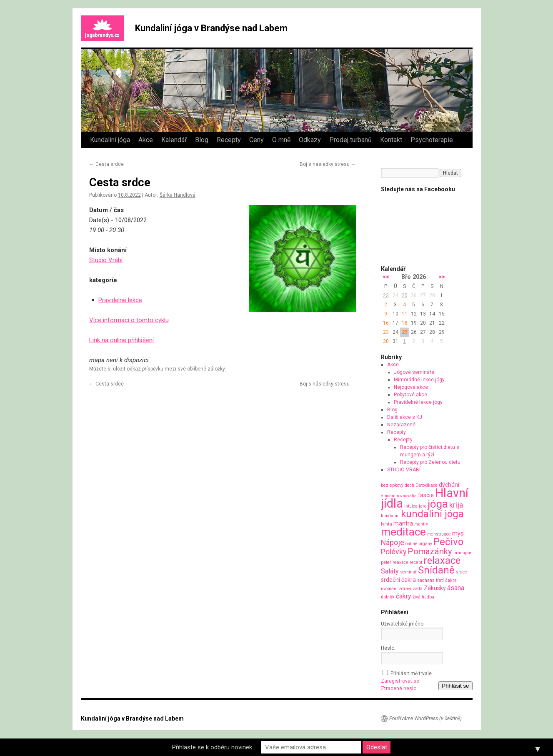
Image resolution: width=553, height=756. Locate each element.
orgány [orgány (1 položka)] (425, 544)
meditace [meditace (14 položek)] (403, 532)
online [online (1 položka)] (412, 544)
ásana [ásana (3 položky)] (456, 588)
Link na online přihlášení (121, 340)
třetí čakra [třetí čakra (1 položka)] (446, 580)
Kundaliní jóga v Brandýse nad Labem (211, 28)
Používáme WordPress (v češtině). (426, 718)
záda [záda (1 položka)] (418, 589)
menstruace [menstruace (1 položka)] (439, 534)
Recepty (229, 140)
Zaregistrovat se (400, 681)
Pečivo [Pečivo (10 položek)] (448, 542)
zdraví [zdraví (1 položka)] (405, 589)
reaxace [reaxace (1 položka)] (400, 562)
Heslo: (388, 648)
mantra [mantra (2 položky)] (403, 523)
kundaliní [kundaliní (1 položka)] (390, 516)
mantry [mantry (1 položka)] (421, 524)
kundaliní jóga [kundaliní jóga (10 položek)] (432, 514)
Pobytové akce (410, 395)
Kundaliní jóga (110, 140)
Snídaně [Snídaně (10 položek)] (436, 570)
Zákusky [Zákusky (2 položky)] (435, 588)
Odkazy (310, 140)
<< (386, 277)
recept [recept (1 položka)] (416, 562)
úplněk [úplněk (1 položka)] (388, 597)
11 (405, 314)
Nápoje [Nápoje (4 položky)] (393, 542)
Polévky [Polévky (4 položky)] (394, 552)
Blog (202, 140)
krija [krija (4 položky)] (456, 505)
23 (386, 295)
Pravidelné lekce (120, 300)
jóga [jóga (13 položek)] (438, 504)
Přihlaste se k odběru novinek (212, 747)
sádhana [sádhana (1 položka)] (426, 580)
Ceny (256, 140)
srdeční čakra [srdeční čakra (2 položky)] (398, 580)
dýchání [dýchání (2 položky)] (449, 485)
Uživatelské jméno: (403, 624)
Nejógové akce (411, 387)
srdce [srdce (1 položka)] (462, 572)
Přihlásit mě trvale (411, 673)
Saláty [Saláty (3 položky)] (390, 571)
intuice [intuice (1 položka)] (411, 506)
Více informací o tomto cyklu (129, 320)
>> (442, 277)
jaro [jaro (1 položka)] (423, 506)
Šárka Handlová (178, 195)
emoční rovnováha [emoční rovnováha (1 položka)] (399, 496)
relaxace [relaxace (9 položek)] (442, 561)
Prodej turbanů (350, 140)
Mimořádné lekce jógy (419, 380)
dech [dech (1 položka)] (409, 485)
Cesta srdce (106, 164)
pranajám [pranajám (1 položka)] (463, 553)
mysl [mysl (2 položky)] (458, 533)
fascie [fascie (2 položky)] (426, 495)
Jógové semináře (414, 372)
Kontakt (391, 140)
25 (405, 295)
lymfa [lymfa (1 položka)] (387, 524)
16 (386, 323)
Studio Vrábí (106, 260)
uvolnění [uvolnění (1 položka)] (389, 589)
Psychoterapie (432, 140)
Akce (146, 140)
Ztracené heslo (399, 688)
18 (405, 323)
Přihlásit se (455, 686)
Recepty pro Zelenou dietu (430, 462)
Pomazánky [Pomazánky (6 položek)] (430, 551)
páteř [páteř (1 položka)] (386, 562)
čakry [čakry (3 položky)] (404, 596)
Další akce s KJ (405, 417)
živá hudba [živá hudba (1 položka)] (423, 597)
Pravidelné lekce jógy (418, 402)
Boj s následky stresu (328, 164)
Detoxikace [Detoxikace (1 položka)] (427, 485)
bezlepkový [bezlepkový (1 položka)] (392, 485)
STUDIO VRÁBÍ (404, 470)
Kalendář (174, 140)
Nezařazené (401, 425)
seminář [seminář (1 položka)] (408, 572)
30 (386, 341)
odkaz (134, 369)
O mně (281, 140)
